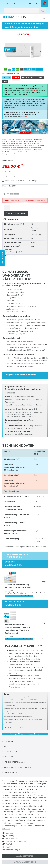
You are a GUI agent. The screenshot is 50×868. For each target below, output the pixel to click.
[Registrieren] (15, 4)
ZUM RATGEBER (2, 258)
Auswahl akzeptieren (25, 862)
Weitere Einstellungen (11, 850)
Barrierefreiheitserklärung (17, 767)
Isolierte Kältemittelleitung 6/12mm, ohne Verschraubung (18, 586)
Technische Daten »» (11, 256)
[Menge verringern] (13, 207)
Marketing (10, 836)
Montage (26, 90)
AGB (4, 746)
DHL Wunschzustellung (16, 841)
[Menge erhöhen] (11, 207)
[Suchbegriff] (21, 11)
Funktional (11, 847)
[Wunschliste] (37, 4)
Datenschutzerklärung (14, 762)
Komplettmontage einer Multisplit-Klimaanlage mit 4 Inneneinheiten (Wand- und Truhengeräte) (18, 629)
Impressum (8, 757)
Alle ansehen (14, 565)
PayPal (9, 844)
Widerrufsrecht (11, 752)
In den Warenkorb (16, 213)
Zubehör (25, 117)
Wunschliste (12, 194)
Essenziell (10, 833)
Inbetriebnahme (36, 90)
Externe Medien (13, 839)
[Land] (30, 4)
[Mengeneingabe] (7, 207)
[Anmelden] (7, 4)
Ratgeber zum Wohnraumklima (20, 375)
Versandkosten (20, 176)
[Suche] (43, 11)
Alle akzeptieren (25, 856)
